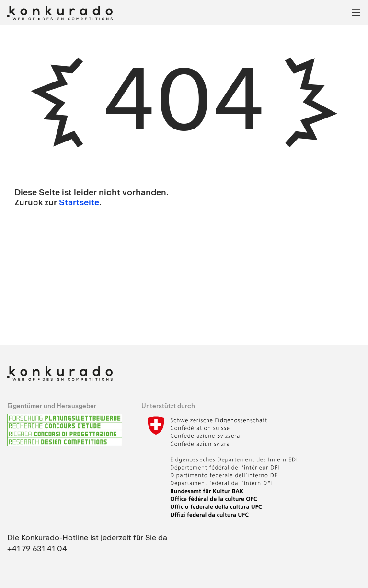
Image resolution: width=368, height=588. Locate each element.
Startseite (79, 202)
